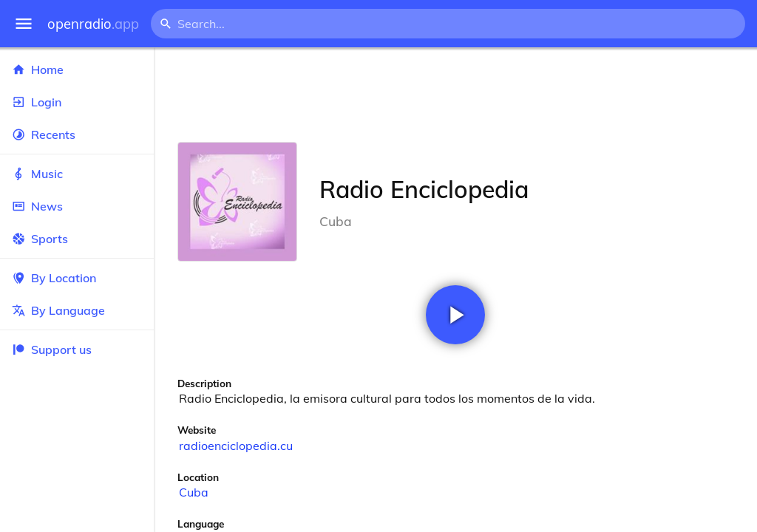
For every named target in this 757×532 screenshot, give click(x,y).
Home (77, 69)
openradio (93, 24)
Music (77, 174)
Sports (77, 239)
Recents (77, 134)
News (77, 206)
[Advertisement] (455, 95)
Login (77, 102)
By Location (77, 278)
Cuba (194, 492)
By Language (77, 310)
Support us (52, 349)
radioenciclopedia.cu (236, 446)
